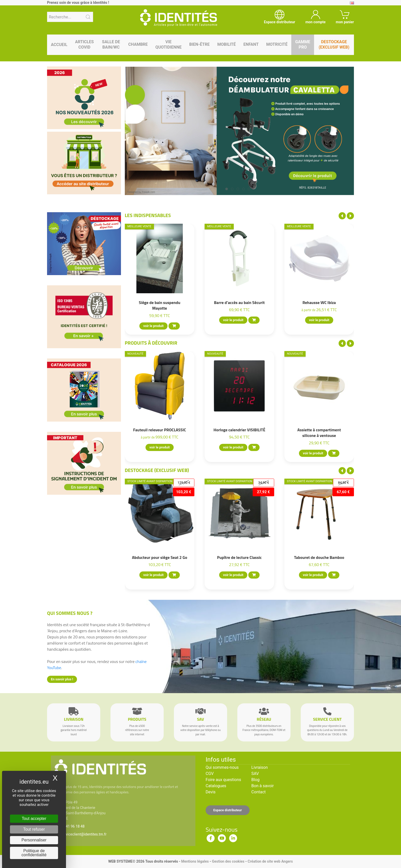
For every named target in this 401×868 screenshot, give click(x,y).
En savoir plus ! (62, 679)
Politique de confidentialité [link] (34, 853)
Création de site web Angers (270, 861)
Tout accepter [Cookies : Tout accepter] (34, 819)
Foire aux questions (223, 780)
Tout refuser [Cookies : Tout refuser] (34, 829)
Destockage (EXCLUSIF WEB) (157, 470)
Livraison (260, 767)
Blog (255, 780)
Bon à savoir (263, 786)
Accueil (59, 45)
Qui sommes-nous (222, 767)
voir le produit (153, 326)
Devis (211, 792)
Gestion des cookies (228, 861)
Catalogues (216, 786)
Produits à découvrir (151, 343)
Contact (259, 792)
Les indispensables (148, 215)
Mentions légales (195, 861)
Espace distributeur (228, 810)
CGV (210, 774)
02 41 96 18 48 (73, 826)
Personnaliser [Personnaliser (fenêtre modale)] (34, 840)
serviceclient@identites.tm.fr (84, 834)
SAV (255, 774)
